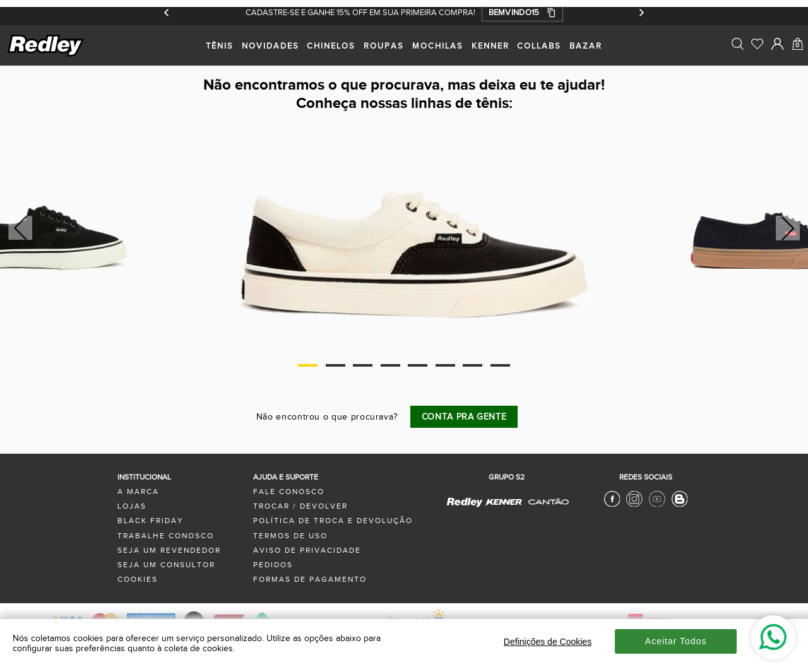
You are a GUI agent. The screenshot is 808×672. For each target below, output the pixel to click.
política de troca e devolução (333, 521)
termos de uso (290, 536)
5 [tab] (418, 365)
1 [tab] (308, 365)
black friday (151, 521)
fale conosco (289, 492)
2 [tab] (336, 365)
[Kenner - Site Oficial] (504, 503)
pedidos (273, 565)
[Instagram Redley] (634, 504)
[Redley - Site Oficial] (465, 506)
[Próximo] (641, 13)
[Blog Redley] (680, 504)
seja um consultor (166, 565)
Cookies (138, 580)
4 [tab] (390, 365)
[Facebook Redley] (612, 504)
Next (788, 228)
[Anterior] (167, 13)
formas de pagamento (310, 580)
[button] (522, 13)
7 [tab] (472, 365)
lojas (132, 506)
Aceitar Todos (676, 641)
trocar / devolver (300, 506)
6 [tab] (445, 365)
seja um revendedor (169, 551)
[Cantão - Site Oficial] (545, 510)
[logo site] (47, 55)
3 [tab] (363, 365)
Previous (18, 228)
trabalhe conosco (166, 536)
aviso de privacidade (307, 551)
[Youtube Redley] (657, 504)
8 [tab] (500, 365)
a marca (138, 492)
